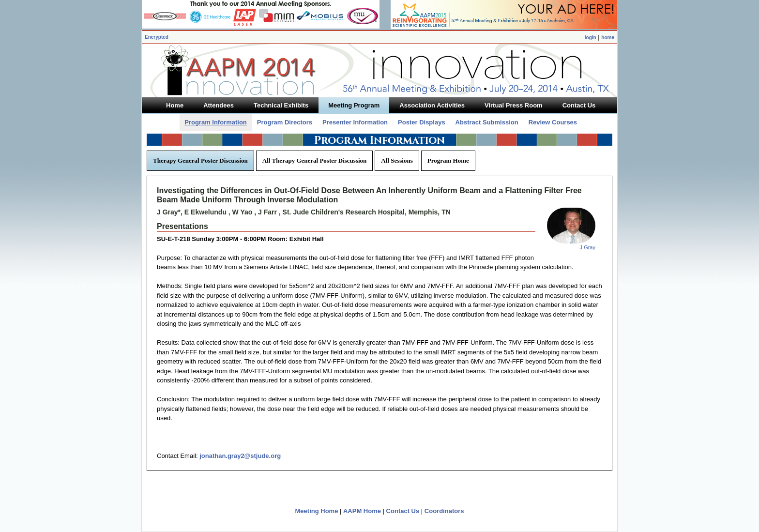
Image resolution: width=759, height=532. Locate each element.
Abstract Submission (487, 122)
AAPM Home (362, 511)
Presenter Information (355, 122)
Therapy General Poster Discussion (200, 160)
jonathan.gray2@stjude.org (240, 456)
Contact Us (403, 511)
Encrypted (157, 37)
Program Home (448, 160)
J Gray (588, 247)
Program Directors (285, 122)
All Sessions (397, 160)
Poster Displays (422, 122)
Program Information (216, 122)
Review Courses (553, 122)
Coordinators (444, 511)
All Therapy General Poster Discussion (314, 160)
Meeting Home (317, 511)
